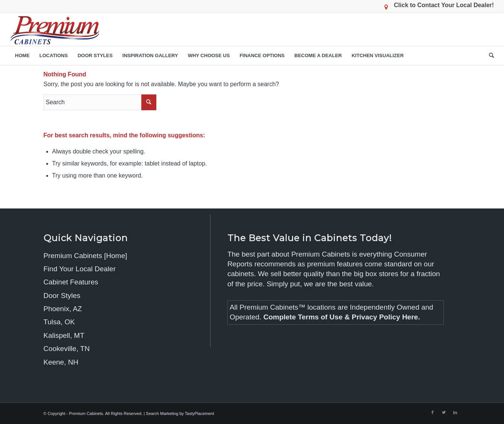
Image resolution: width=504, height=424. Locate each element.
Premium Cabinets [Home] (86, 256)
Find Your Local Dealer (80, 269)
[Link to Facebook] (433, 412)
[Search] (489, 56)
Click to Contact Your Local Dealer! (444, 5)
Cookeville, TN (67, 349)
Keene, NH (61, 362)
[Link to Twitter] (444, 412)
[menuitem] (22, 56)
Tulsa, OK (59, 322)
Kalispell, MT (64, 335)
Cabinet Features (71, 282)
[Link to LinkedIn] (455, 412)
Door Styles (62, 296)
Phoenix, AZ (63, 309)
